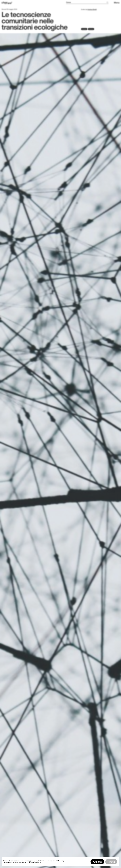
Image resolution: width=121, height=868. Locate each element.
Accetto (97, 862)
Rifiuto (111, 862)
